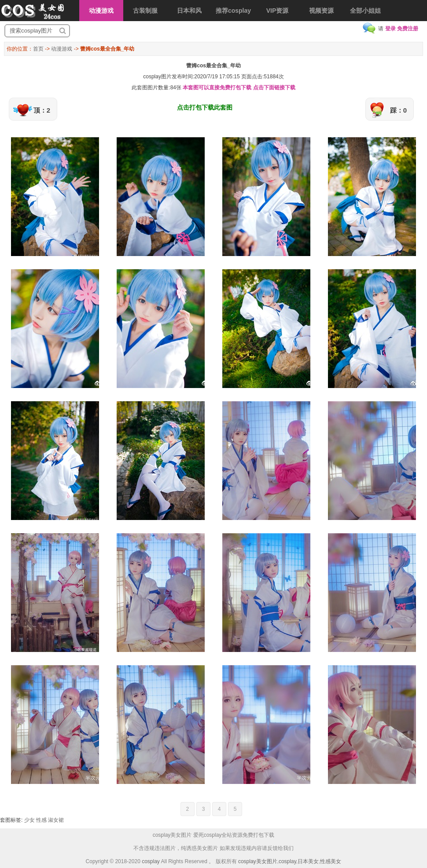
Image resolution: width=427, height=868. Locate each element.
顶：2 (42, 110)
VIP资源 (278, 11)
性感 (41, 820)
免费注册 (408, 29)
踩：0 (398, 110)
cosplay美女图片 (258, 861)
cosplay (151, 861)
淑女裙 (56, 820)
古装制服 (145, 11)
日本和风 (189, 11)
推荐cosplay (233, 11)
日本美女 (308, 861)
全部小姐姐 (365, 11)
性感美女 (331, 861)
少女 (29, 820)
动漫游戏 (101, 11)
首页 (38, 49)
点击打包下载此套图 (205, 107)
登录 (390, 29)
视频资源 (321, 11)
